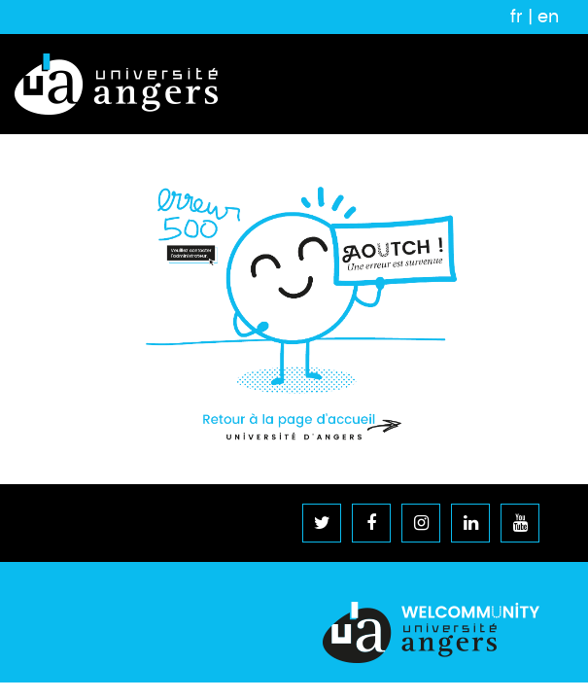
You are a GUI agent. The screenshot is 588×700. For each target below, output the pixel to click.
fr (517, 17)
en (548, 17)
